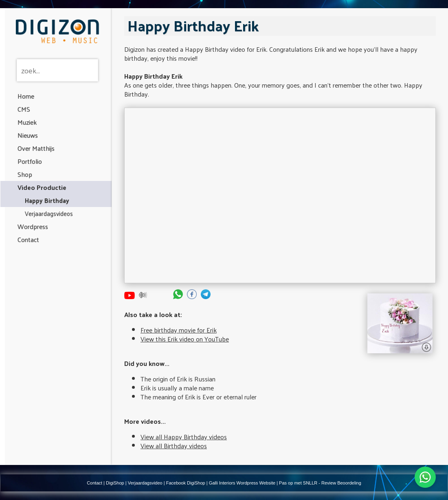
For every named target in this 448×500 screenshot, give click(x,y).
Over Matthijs (36, 148)
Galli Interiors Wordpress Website (242, 483)
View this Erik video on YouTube (185, 339)
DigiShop (115, 483)
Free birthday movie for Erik (179, 330)
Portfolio (30, 161)
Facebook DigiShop (186, 483)
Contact (28, 239)
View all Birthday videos (174, 446)
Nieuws (28, 135)
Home (26, 96)
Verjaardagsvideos (49, 213)
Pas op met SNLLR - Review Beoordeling (320, 483)
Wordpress (33, 226)
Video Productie (42, 187)
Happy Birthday (47, 200)
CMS (24, 109)
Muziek (27, 122)
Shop (25, 174)
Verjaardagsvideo (145, 483)
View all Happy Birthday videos (184, 437)
